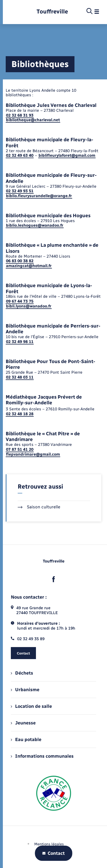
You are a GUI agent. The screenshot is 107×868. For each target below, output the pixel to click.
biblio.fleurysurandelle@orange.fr (39, 196)
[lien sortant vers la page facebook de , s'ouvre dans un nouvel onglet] (54, 579)
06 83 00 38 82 (20, 261)
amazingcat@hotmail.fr (29, 266)
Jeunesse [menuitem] (23, 723)
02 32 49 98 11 (20, 342)
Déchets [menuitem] (22, 673)
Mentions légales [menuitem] (49, 844)
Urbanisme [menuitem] (25, 690)
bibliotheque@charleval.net (33, 120)
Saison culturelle (39, 507)
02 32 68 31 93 (20, 115)
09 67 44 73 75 (20, 301)
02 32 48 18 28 (20, 414)
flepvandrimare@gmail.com (33, 454)
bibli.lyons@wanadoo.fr (29, 306)
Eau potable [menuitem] (26, 739)
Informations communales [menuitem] (42, 756)
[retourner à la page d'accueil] (52, 12)
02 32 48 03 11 (20, 377)
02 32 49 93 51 (20, 191)
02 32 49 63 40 (20, 155)
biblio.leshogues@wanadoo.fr (35, 225)
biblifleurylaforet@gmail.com (67, 155)
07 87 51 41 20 (20, 449)
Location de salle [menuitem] (31, 706)
